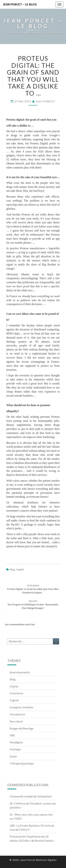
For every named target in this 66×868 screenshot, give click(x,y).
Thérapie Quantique (22, 763)
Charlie (14, 686)
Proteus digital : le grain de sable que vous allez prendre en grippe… (33, 589)
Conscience (16, 693)
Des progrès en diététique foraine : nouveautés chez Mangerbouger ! (33, 604)
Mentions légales (46, 860)
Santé (13, 756)
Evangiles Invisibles (21, 707)
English (20, 569)
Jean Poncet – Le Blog (20, 4)
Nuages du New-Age (22, 728)
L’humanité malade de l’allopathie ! (31, 796)
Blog (12, 569)
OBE (12, 735)
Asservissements (20, 672)
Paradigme (16, 742)
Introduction (17, 714)
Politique (15, 749)
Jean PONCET (45, 101)
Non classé (16, 721)
